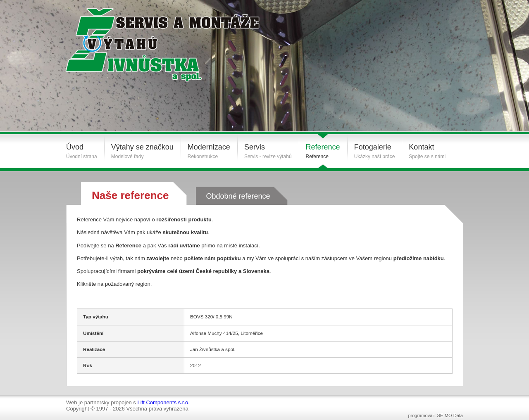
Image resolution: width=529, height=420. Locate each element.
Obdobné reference (238, 196)
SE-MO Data (450, 415)
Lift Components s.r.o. (163, 402)
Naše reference (130, 195)
